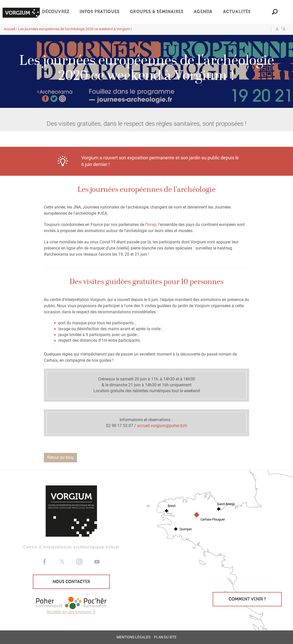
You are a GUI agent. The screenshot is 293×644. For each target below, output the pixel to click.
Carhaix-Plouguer (213, 519)
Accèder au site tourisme (71, 612)
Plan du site (165, 637)
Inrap (152, 225)
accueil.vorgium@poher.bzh (162, 426)
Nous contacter (71, 582)
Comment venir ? (247, 599)
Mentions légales (133, 637)
